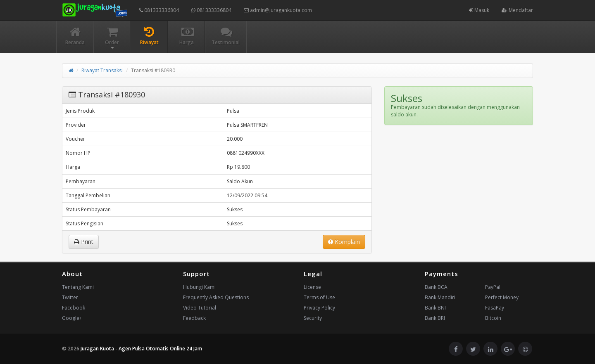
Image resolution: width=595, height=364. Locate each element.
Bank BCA (436, 287)
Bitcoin (493, 318)
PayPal (493, 287)
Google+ (72, 318)
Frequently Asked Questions (216, 297)
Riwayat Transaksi (102, 70)
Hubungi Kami (199, 287)
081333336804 (159, 10)
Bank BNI (435, 308)
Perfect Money (502, 297)
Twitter (70, 297)
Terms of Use (319, 297)
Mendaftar (517, 10)
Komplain (344, 242)
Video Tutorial (200, 308)
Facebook (74, 308)
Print (84, 242)
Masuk (479, 10)
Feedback (194, 318)
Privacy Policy (319, 308)
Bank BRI (435, 318)
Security (313, 318)
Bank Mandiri (440, 297)
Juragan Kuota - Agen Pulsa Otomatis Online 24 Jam (141, 349)
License (312, 287)
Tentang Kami (78, 287)
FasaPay (495, 308)
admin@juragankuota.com (278, 10)
